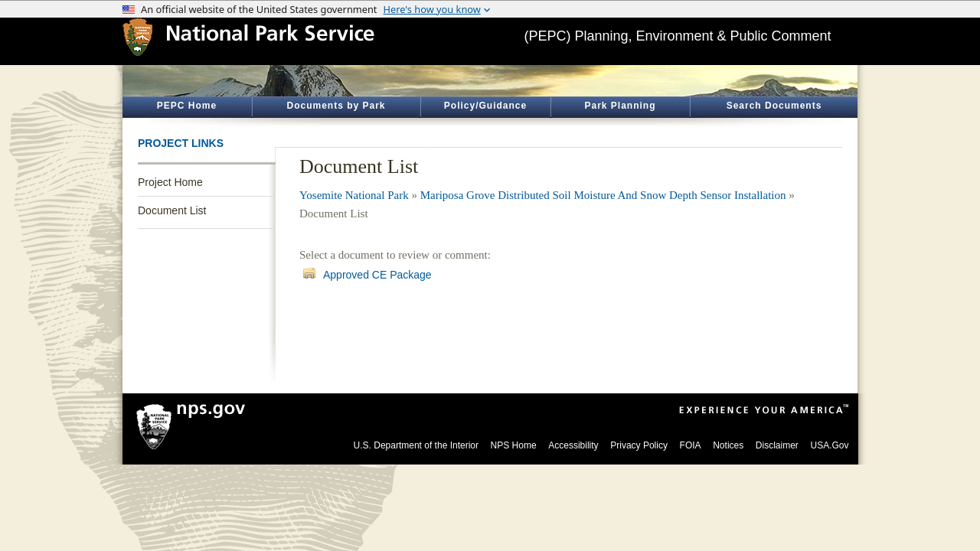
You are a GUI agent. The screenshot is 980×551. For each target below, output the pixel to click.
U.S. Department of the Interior (416, 445)
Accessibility (573, 445)
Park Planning (620, 106)
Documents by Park (336, 106)
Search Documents (774, 106)
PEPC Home (187, 106)
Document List (172, 210)
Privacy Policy (639, 445)
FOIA (691, 445)
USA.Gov (829, 445)
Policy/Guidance (485, 106)
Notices (728, 445)
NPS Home (514, 445)
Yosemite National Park (354, 195)
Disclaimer (777, 445)
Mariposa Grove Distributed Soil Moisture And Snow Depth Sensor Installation (603, 195)
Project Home (170, 182)
